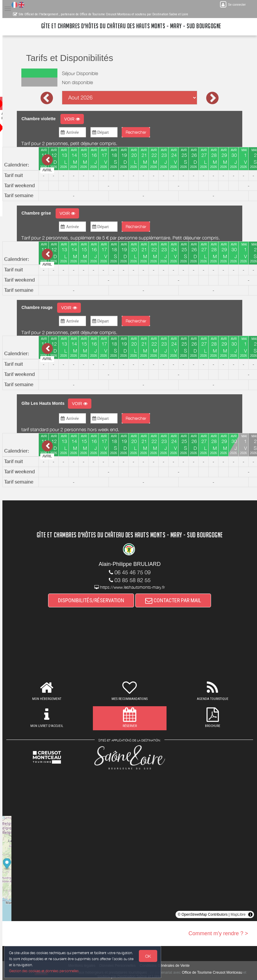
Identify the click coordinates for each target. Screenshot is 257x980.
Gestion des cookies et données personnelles (46, 970)
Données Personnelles (124, 966)
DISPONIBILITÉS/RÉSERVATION (98, 600)
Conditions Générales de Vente (171, 966)
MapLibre (238, 914)
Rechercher (142, 132)
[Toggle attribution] (250, 914)
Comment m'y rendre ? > (218, 933)
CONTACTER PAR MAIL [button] (180, 600)
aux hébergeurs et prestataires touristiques (122, 972)
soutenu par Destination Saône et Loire (137, 976)
